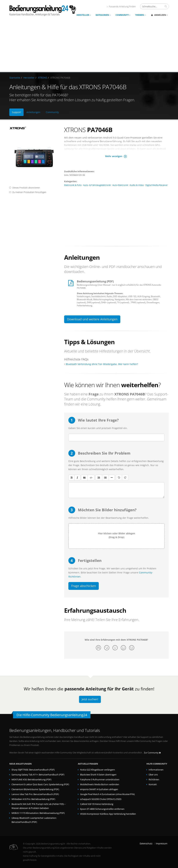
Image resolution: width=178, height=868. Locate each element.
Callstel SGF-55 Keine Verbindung (97, 804)
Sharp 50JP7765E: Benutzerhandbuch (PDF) (33, 770)
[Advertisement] (89, 47)
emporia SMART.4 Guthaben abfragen (99, 789)
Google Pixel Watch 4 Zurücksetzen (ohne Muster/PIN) (107, 794)
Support (16, 112)
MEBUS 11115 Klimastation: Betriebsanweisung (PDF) (38, 813)
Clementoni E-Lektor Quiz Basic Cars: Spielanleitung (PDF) (40, 784)
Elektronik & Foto (73, 185)
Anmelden (160, 15)
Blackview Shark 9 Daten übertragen (98, 775)
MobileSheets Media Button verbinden (100, 784)
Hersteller (84, 15)
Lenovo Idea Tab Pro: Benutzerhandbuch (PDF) (35, 794)
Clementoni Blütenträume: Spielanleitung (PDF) (35, 789)
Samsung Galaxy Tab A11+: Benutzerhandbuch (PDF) (38, 775)
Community (123, 15)
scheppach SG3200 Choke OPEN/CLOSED (101, 799)
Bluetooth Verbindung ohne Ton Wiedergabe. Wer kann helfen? (102, 364)
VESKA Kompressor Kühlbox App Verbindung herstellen (108, 814)
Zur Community (152, 753)
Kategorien (103, 15)
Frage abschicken (84, 586)
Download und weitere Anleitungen (92, 319)
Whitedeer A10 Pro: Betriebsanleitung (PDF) (33, 799)
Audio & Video (137, 185)
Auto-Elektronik (120, 185)
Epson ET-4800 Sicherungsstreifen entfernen (102, 809)
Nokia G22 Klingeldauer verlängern (97, 770)
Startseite (15, 78)
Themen (140, 15)
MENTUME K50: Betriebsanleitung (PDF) (31, 780)
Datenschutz (146, 844)
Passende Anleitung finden (121, 7)
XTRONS (43, 78)
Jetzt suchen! (90, 699)
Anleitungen (33, 112)
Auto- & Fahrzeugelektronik (97, 185)
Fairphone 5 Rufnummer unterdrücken (100, 780)
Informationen (156, 770)
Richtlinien (154, 780)
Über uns (153, 775)
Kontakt (153, 784)
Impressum (162, 844)
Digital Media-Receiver (157, 185)
